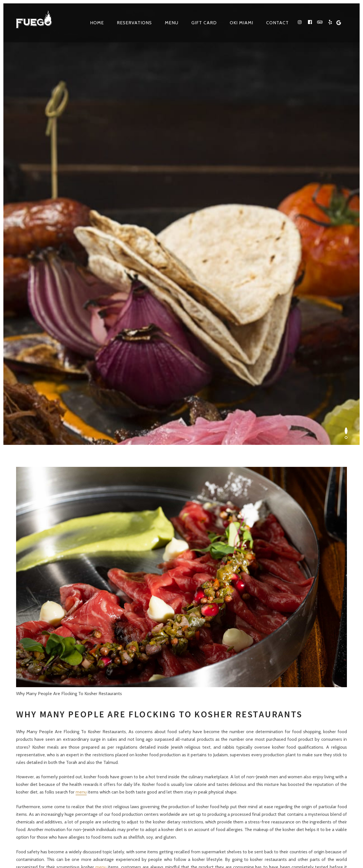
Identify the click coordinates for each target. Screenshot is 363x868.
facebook (266, 760)
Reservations (134, 23)
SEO (252, 832)
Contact (277, 23)
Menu (172, 23)
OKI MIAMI (241, 23)
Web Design (233, 832)
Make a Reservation (322, 677)
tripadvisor (281, 760)
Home (97, 23)
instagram (251, 760)
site (190, 846)
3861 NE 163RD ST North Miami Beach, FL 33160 (100, 677)
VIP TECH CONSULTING (282, 832)
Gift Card (204, 23)
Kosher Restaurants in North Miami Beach (260, 846)
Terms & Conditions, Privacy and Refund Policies (112, 846)
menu (81, 459)
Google (311, 760)
